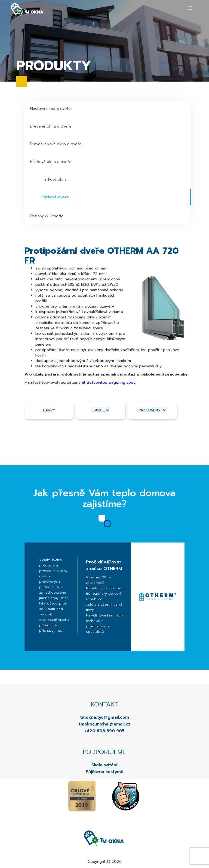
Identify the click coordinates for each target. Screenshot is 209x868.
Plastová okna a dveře (50, 109)
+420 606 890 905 (104, 731)
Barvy (49, 410)
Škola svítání (104, 765)
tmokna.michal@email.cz (104, 724)
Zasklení (101, 410)
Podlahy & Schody (46, 216)
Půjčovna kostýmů (104, 772)
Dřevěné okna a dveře (51, 126)
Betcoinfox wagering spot (111, 382)
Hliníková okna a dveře (51, 162)
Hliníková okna (54, 179)
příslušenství (152, 410)
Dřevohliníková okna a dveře (56, 144)
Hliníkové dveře (55, 197)
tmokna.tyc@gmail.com (104, 717)
